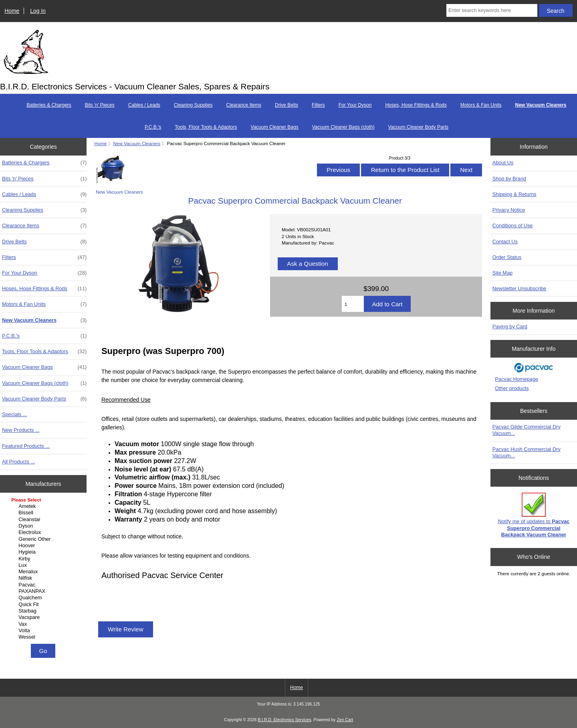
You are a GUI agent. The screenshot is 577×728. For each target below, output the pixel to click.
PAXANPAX (44, 591)
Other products (512, 388)
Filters (318, 105)
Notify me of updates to (534, 515)
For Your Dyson (355, 105)
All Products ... (18, 462)
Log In (38, 11)
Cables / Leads (144, 105)
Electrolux (44, 532)
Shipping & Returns (514, 194)
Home (12, 11)
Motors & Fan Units (481, 105)
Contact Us (505, 242)
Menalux (44, 572)
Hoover (44, 546)
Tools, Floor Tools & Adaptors (206, 127)
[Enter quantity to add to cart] (353, 304)
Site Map (502, 273)
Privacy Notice (509, 210)
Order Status (507, 257)
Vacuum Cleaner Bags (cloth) (343, 127)
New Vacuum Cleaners (137, 143)
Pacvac (44, 585)
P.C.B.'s (153, 127)
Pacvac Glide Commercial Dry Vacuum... (527, 430)
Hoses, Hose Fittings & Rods (416, 105)
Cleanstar (44, 520)
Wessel (44, 637)
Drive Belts (286, 105)
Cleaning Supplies (193, 105)
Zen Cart (345, 720)
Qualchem (44, 598)
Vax (44, 624)
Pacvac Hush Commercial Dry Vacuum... (527, 452)
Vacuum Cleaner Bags (275, 127)
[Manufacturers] (43, 569)
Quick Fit (44, 605)
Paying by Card (510, 327)
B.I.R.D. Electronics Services (284, 720)
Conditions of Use (513, 225)
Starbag (44, 611)
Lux (44, 565)
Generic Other (44, 539)
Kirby (44, 559)
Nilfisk (44, 578)
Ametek (44, 506)
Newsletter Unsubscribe (520, 288)
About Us (503, 163)
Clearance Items (244, 105)
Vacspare (44, 617)
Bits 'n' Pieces (100, 105)
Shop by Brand (509, 179)
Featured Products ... (26, 446)
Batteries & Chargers (49, 105)
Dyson (44, 526)
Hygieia (44, 552)
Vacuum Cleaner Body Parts (419, 127)
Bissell (44, 513)
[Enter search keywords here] (492, 10)
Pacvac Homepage (516, 379)
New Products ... (21, 430)
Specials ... (14, 414)
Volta (44, 631)
